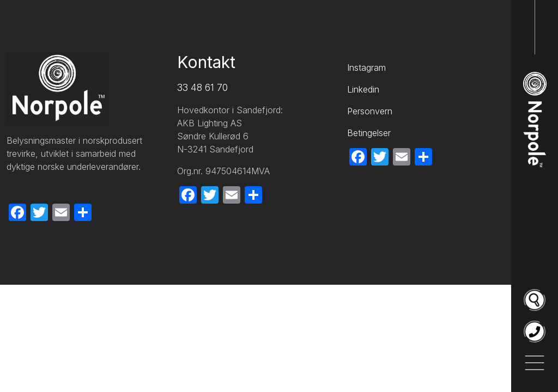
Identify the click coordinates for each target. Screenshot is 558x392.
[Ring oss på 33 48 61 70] (535, 332)
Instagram (366, 68)
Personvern (370, 111)
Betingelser (369, 133)
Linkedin (363, 89)
